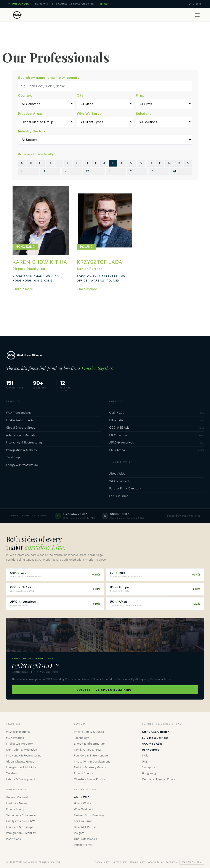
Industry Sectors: (32, 131)
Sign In (195, 4)
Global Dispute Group (20, 762)
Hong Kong (149, 774)
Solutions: (144, 114)
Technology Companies (21, 815)
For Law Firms (83, 821)
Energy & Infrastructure (89, 744)
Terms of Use (120, 862)
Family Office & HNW (88, 750)
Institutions (14, 839)
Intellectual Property (19, 744)
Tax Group (13, 774)
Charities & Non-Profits (89, 779)
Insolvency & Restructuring (24, 756)
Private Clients (83, 774)
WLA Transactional (18, 732)
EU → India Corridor (155, 738)
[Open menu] (197, 15)
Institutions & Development (92, 762)
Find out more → (25, 289)
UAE (145, 762)
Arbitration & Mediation (22, 750)
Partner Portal (83, 845)
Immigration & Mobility (21, 767)
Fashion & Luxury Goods (90, 767)
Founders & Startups (20, 827)
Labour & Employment (21, 779)
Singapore (149, 767)
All (86, 171)
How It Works (83, 804)
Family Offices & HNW (20, 821)
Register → (105, 4)
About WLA (82, 797)
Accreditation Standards (162, 862)
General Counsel (17, 797)
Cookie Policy (138, 862)
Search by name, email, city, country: (49, 78)
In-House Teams (17, 804)
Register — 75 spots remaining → (105, 690)
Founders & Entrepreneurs (91, 756)
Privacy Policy (102, 862)
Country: (25, 95)
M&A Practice (15, 738)
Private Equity (15, 809)
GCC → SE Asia (152, 744)
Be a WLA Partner (85, 827)
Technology (81, 738)
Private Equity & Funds (89, 732)
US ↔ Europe (151, 750)
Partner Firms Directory (89, 815)
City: (81, 95)
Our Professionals (85, 839)
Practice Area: (30, 114)
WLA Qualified (83, 809)
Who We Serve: (90, 114)
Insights (79, 833)
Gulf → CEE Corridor (155, 732)
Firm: (140, 95)
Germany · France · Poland (159, 779)
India (145, 756)
